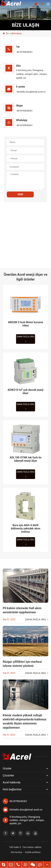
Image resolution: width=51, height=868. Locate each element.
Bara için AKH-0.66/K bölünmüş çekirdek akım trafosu (26, 528)
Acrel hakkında (12, 782)
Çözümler (8, 775)
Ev (7, 33)
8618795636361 (24, 52)
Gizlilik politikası (33, 852)
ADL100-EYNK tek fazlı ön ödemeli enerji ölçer (26, 459)
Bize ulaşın (17, 33)
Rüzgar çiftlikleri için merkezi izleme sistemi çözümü (22, 664)
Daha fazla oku (26, 339)
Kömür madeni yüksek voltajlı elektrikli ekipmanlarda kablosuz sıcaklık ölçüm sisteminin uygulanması (25, 721)
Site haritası (16, 852)
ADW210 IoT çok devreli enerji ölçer (26, 391)
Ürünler (7, 768)
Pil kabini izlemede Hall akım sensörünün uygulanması (22, 610)
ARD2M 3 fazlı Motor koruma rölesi (26, 324)
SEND (20, 194)
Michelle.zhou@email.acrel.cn (24, 92)
